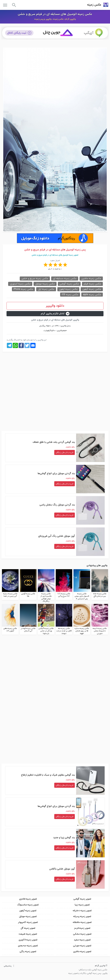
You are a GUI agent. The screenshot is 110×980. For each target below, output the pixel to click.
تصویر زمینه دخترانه (82, 911)
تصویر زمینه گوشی (82, 899)
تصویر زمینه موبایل (28, 916)
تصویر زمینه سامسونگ (28, 905)
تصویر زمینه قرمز (82, 928)
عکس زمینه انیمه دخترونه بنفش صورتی (100, 631)
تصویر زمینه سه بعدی (28, 946)
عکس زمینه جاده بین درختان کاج (100, 595)
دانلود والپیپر (55, 306)
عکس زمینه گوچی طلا (28, 595)
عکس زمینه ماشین (91, 279)
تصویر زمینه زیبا (82, 905)
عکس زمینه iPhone (23, 289)
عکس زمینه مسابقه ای (65, 279)
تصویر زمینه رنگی (28, 952)
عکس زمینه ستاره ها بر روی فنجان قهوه (82, 631)
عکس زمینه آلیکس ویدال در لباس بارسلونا (46, 631)
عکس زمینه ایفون (68, 289)
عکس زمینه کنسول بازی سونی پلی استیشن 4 (82, 596)
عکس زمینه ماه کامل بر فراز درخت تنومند (64, 631)
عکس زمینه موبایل (45, 284)
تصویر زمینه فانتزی (28, 899)
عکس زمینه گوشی (69, 284)
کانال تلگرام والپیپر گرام (55, 314)
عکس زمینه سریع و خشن (35, 279)
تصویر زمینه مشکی (82, 934)
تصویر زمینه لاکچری (28, 940)
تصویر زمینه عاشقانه (82, 922)
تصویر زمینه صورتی (82, 946)
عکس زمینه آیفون (92, 289)
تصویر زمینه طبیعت (28, 934)
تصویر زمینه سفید (82, 940)
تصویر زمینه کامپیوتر (28, 922)
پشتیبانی (8, 966)
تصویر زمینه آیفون (28, 911)
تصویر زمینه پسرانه (82, 916)
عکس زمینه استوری (20, 284)
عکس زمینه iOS (70, 295)
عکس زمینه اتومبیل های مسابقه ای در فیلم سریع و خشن (55, 14)
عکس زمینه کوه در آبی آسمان (28, 630)
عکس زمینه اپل (46, 289)
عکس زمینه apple (92, 295)
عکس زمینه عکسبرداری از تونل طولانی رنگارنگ (46, 597)
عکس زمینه (94, 5)
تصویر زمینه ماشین (82, 952)
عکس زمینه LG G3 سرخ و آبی (64, 595)
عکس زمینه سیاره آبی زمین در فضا (10, 595)
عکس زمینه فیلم (92, 284)
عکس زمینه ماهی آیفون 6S (10, 630)
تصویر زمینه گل (28, 928)
